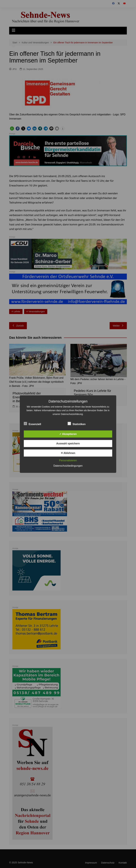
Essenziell (32, 423)
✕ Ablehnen (68, 453)
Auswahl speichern (68, 443)
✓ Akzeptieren (68, 434)
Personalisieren (68, 460)
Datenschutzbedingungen (68, 466)
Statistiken (77, 423)
